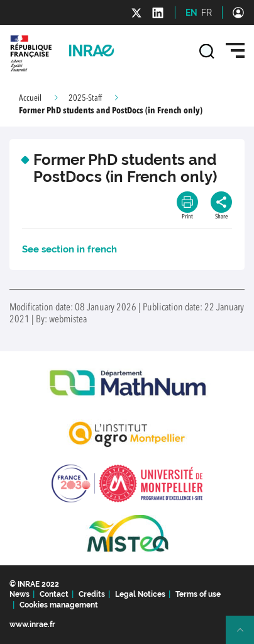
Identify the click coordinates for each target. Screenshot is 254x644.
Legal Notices (140, 594)
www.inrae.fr (32, 624)
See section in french (69, 249)
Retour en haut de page (245, 635)
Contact (54, 594)
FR (207, 13)
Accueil (30, 98)
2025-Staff (85, 98)
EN (191, 13)
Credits (92, 594)
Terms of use (198, 594)
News (19, 594)
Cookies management (59, 605)
